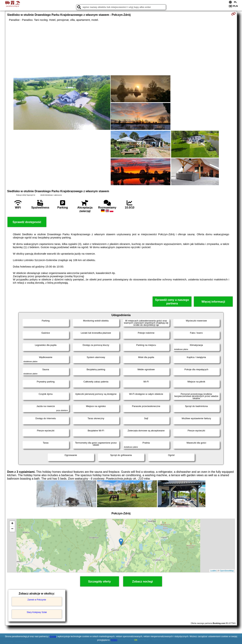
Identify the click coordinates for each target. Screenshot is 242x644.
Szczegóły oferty (99, 582)
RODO (114, 640)
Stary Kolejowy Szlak (37, 612)
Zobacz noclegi (143, 582)
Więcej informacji (213, 302)
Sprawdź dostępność (27, 222)
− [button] (12, 529)
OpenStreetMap (227, 571)
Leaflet (213, 571)
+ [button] (12, 524)
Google (53, 636)
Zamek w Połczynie (37, 600)
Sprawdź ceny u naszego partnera (172, 302)
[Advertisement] (121, 48)
